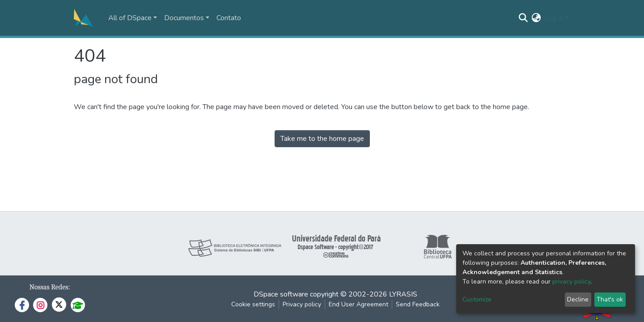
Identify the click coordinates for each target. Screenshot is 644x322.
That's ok (610, 299)
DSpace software (281, 294)
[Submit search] (523, 18)
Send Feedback (418, 304)
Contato (229, 18)
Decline (578, 299)
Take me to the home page (322, 139)
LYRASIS (403, 294)
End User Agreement (358, 304)
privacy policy (571, 282)
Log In (554, 18)
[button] (536, 18)
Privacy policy (302, 304)
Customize (477, 299)
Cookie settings (253, 304)
